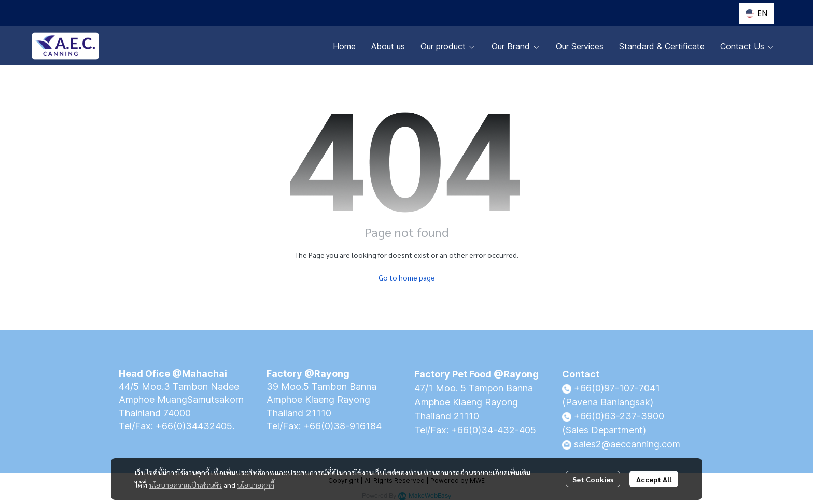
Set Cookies (593, 479)
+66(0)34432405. (195, 426)
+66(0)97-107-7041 (617, 388)
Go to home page (407, 277)
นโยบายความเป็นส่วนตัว (185, 485)
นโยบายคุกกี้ (256, 485)
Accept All (654, 479)
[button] (756, 13)
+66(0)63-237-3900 (619, 416)
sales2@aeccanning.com (627, 444)
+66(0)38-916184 (342, 426)
